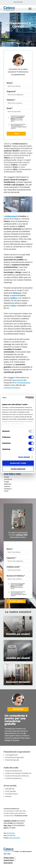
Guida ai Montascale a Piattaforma (18, 773)
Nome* (10, 83)
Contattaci (18, 709)
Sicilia (6, 491)
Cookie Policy (9, 860)
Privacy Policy (9, 858)
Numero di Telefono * (16, 576)
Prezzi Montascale (12, 760)
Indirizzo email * (13, 567)
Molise (6, 477)
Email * (10, 108)
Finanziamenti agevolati (14, 757)
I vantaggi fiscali (11, 755)
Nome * (10, 549)
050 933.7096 (18, 2)
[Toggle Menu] (30, 9)
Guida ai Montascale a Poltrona (17, 776)
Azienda (8, 796)
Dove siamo (8, 863)
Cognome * (11, 558)
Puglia (6, 482)
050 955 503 (10, 789)
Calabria (7, 486)
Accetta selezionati (18, 469)
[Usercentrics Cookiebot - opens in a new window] (26, 398)
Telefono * (11, 100)
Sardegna (8, 489)
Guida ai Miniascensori (14, 771)
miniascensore (24, 383)
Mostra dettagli (24, 457)
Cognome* (11, 91)
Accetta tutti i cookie (18, 463)
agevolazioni (18, 380)
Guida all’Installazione (13, 778)
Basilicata (8, 484)
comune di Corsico (12, 388)
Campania (8, 479)
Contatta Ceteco (12, 794)
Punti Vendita (10, 791)
